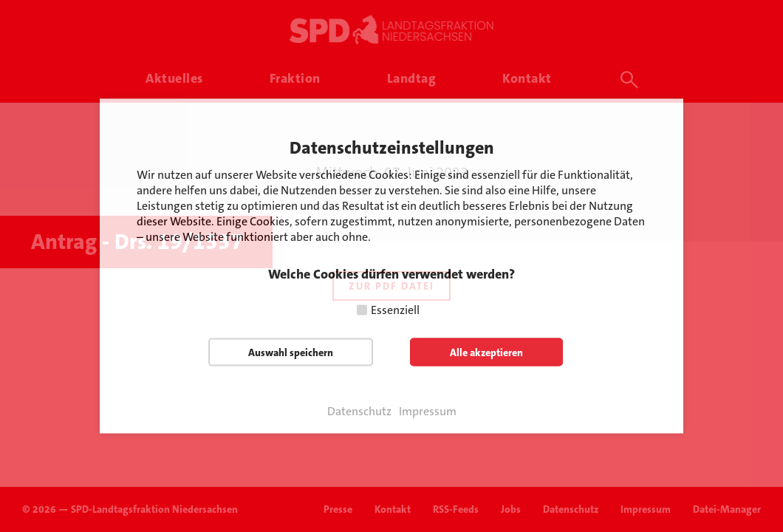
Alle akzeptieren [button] (486, 352)
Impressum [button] (428, 412)
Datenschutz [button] (359, 412)
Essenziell (395, 310)
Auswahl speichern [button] (291, 352)
